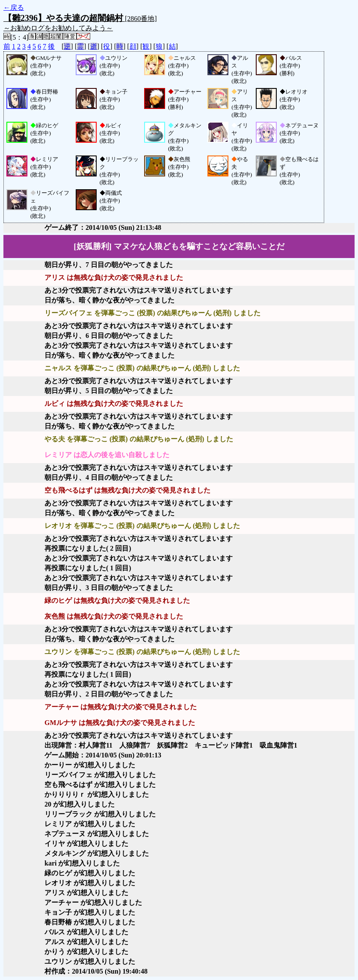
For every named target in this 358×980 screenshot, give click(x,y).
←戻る (14, 7)
